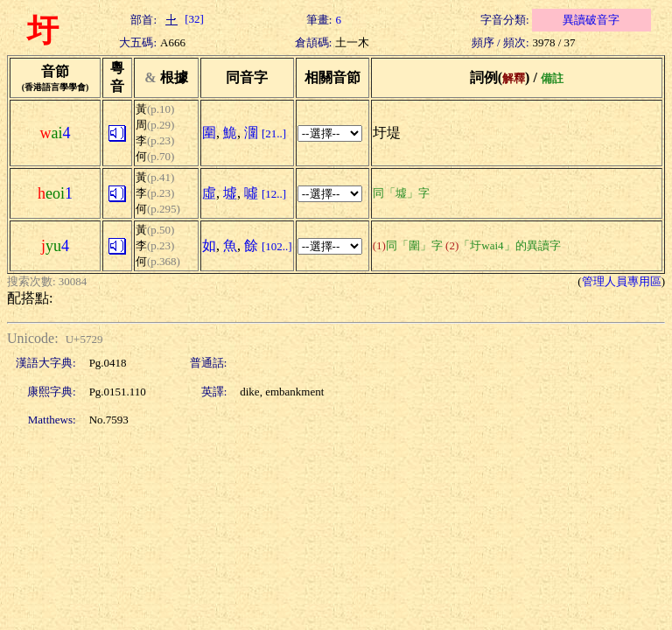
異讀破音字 (591, 20)
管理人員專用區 (622, 281)
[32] (182, 19)
